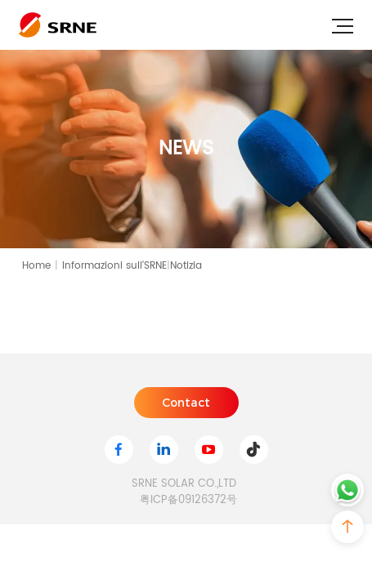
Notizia (186, 266)
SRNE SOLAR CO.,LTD (184, 484)
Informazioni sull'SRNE (116, 266)
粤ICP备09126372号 (188, 500)
